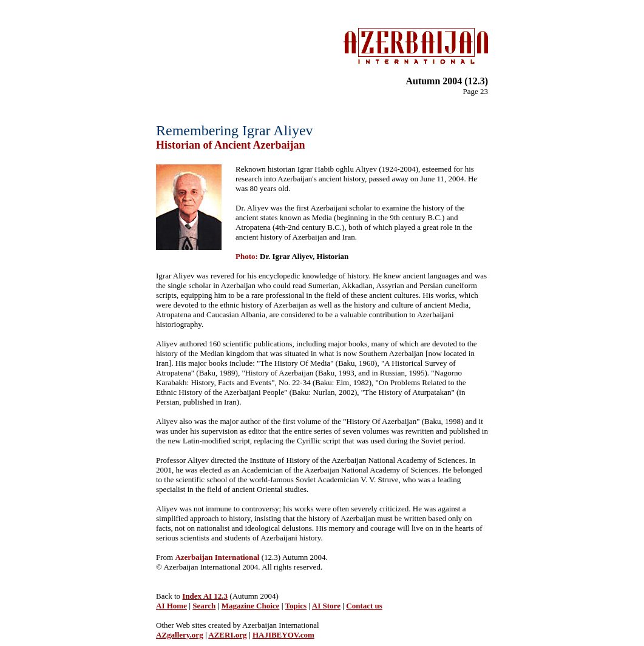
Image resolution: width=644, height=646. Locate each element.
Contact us (364, 606)
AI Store (326, 606)
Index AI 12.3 (205, 596)
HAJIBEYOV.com (283, 635)
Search (204, 606)
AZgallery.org (180, 635)
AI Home (171, 606)
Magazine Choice (251, 606)
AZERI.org (227, 635)
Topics (296, 606)
